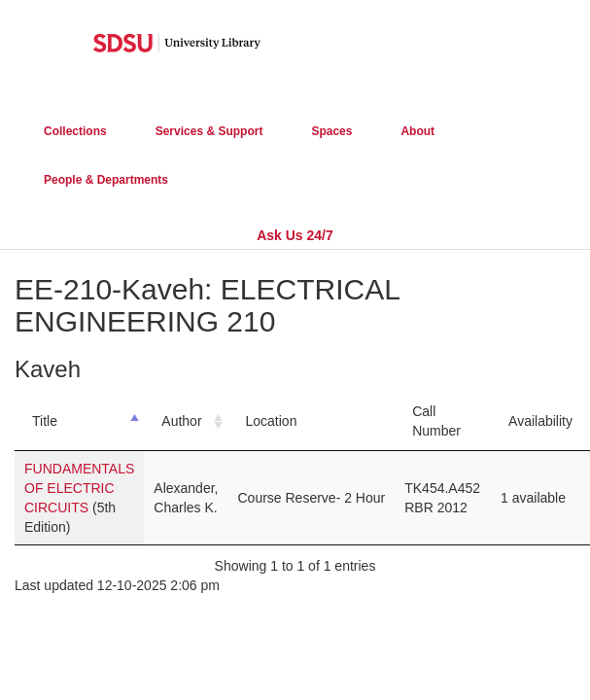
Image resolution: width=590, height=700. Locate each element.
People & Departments (106, 180)
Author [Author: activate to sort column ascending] (181, 421)
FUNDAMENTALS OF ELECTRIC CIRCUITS (79, 488)
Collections (75, 131)
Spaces (331, 131)
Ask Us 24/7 (295, 235)
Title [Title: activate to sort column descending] (45, 421)
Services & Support (209, 131)
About (417, 131)
